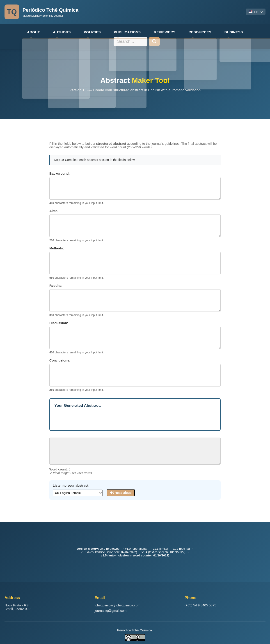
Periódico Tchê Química (55, 10)
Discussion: (59, 313)
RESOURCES (169, 32)
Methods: (57, 239)
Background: (59, 164)
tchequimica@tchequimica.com (117, 603)
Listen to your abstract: (71, 476)
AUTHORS (43, 32)
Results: (56, 276)
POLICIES (71, 32)
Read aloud (120, 483)
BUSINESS (199, 32)
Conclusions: (60, 351)
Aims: (54, 201)
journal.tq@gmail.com (110, 608)
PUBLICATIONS (102, 32)
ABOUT (18, 32)
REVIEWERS (136, 32)
